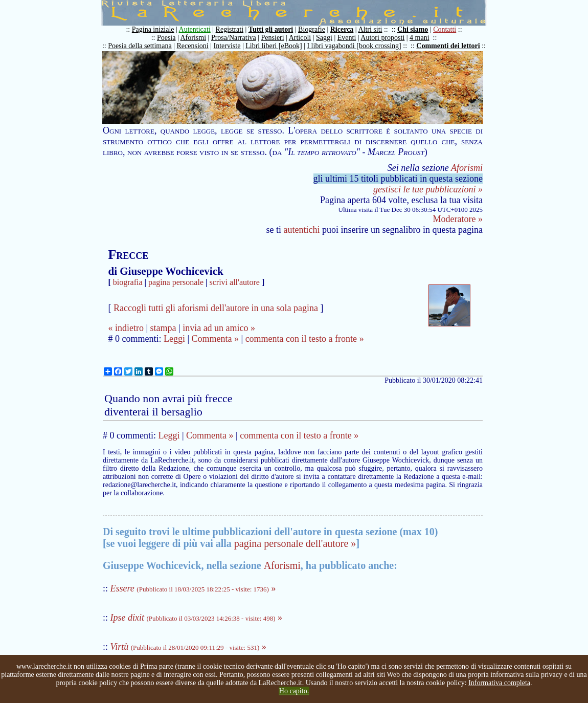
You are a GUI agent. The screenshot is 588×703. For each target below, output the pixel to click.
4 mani (420, 38)
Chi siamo (413, 29)
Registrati (230, 29)
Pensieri (273, 38)
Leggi (174, 339)
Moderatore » (458, 219)
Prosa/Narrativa (234, 38)
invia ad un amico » (219, 328)
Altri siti (370, 29)
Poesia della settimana (140, 46)
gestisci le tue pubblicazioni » (428, 189)
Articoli (300, 38)
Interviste (227, 46)
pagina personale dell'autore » (295, 543)
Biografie (312, 29)
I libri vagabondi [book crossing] (354, 46)
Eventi (347, 38)
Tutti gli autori (271, 29)
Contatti (445, 29)
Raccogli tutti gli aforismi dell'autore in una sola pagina (216, 308)
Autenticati (195, 29)
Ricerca (342, 29)
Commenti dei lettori (448, 46)
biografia (128, 282)
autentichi (302, 230)
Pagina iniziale (153, 29)
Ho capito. (294, 691)
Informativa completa (499, 683)
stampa (163, 328)
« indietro (126, 328)
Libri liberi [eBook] (274, 46)
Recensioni (193, 46)
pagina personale (176, 282)
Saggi (324, 38)
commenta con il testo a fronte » (305, 339)
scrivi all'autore (235, 282)
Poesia (166, 38)
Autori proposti (382, 38)
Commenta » (216, 339)
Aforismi (194, 38)
